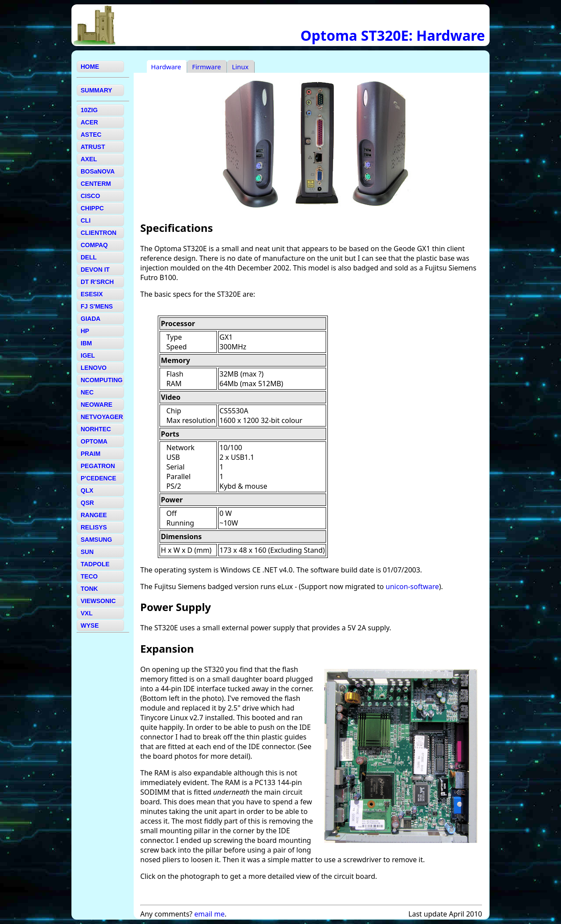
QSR (87, 503)
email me (209, 914)
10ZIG (89, 110)
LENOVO (94, 368)
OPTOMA (94, 441)
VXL (87, 613)
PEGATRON (98, 466)
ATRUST (93, 147)
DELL (89, 257)
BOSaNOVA (98, 171)
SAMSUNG (96, 540)
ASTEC (91, 135)
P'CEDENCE (98, 478)
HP (85, 331)
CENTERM (96, 184)
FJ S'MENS (97, 306)
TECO (89, 576)
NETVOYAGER (102, 417)
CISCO (90, 196)
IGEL (88, 355)
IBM (86, 343)
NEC (87, 392)
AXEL (89, 159)
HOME (90, 67)
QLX (87, 490)
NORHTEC (96, 429)
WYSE (90, 625)
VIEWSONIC (98, 601)
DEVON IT (95, 270)
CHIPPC (92, 208)
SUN (87, 552)
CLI (86, 220)
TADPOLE (95, 564)
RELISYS (94, 527)
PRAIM (91, 454)
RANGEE (94, 515)
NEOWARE (96, 405)
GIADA (91, 319)
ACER (89, 122)
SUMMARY (96, 90)
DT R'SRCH (97, 282)
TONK (89, 589)
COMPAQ (94, 245)
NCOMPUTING (102, 380)
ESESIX (92, 294)
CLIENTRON (99, 233)
